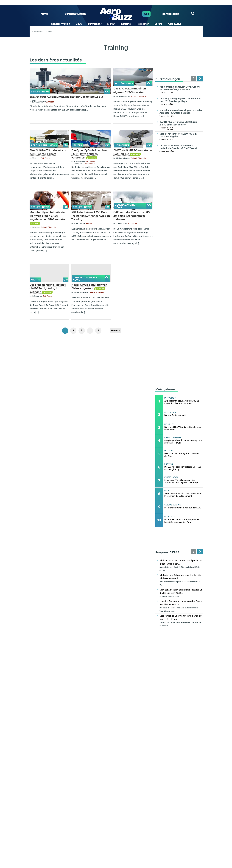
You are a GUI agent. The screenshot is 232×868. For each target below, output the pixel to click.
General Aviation (60, 24)
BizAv (79, 24)
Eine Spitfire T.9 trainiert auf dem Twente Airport (48, 152)
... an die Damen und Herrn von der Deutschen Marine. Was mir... (181, 603)
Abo (147, 14)
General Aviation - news (127, 206)
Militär (111, 24)
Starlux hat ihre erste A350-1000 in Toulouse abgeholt (178, 135)
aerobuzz (50, 101)
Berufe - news (40, 92)
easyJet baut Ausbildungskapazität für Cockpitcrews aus (67, 97)
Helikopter (143, 24)
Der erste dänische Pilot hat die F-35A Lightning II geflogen (48, 288)
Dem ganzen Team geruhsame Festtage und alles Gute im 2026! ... (181, 592)
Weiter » (116, 331)
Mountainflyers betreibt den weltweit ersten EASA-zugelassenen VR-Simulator (48, 216)
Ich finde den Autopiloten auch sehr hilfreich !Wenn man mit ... (181, 577)
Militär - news (124, 83)
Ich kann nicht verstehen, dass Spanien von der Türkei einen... (181, 562)
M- (168, 116)
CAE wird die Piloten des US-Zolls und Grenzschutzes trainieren (132, 216)
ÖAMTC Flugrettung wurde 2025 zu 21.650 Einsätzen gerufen (178, 123)
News (44, 14)
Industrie (126, 24)
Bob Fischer (46, 158)
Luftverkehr (95, 24)
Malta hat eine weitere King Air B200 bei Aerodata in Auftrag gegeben (181, 112)
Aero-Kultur (174, 24)
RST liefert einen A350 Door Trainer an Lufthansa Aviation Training (91, 216)
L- (168, 93)
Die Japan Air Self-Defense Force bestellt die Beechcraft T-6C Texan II (179, 147)
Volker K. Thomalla (138, 97)
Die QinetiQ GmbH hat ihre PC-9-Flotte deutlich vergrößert (89, 154)
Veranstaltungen (75, 14)
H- (168, 128)
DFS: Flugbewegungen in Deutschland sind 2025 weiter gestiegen (180, 100)
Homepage (37, 32)
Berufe (158, 24)
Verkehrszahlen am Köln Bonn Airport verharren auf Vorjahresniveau (180, 88)
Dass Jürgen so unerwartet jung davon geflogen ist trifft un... (181, 618)
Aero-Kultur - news (44, 145)
